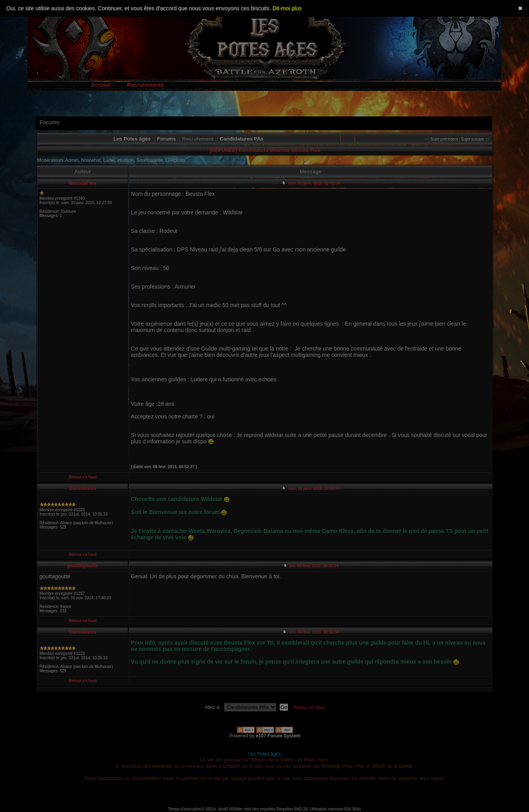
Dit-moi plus (287, 8)
